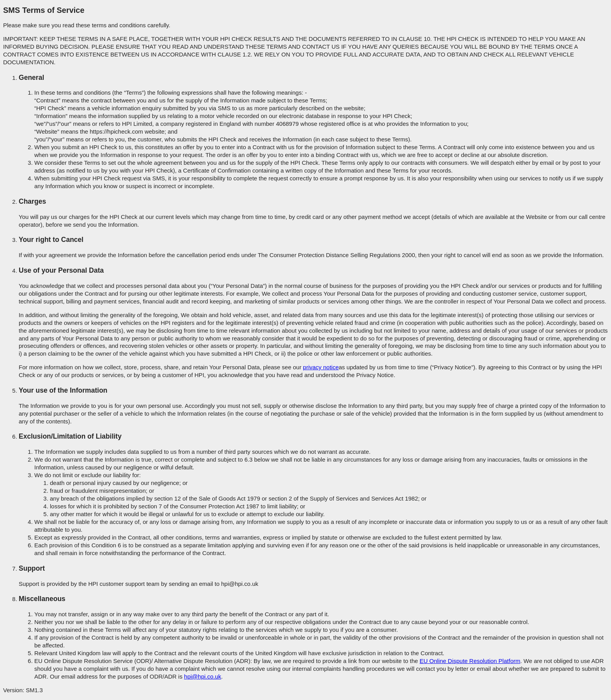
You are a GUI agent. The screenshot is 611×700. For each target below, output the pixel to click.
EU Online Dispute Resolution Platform (470, 661)
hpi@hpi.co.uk (202, 676)
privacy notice (321, 367)
